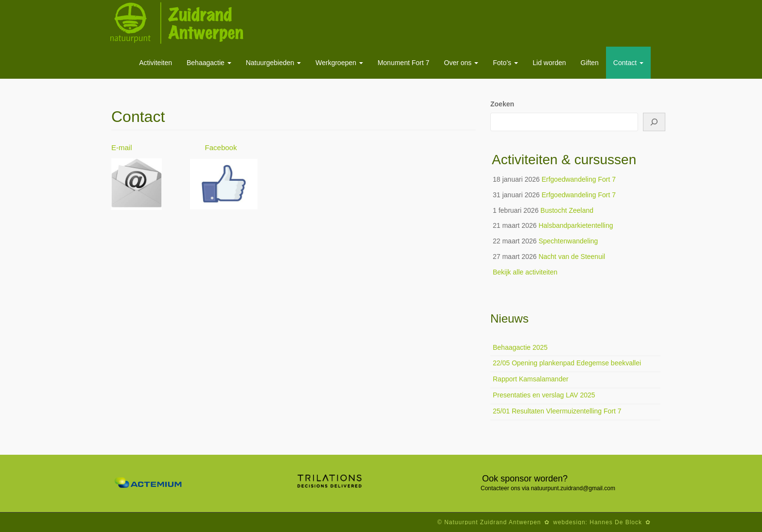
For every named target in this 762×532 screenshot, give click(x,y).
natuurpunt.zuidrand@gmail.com (573, 488)
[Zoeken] (654, 122)
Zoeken (502, 104)
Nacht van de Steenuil (572, 257)
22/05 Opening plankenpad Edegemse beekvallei (567, 363)
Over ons (461, 63)
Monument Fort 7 (404, 63)
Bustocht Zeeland (567, 210)
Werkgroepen (339, 63)
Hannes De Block (616, 522)
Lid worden (549, 63)
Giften (590, 63)
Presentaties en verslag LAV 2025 (544, 395)
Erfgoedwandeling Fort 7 (579, 179)
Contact (628, 63)
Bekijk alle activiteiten (525, 272)
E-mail (122, 147)
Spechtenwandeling (568, 241)
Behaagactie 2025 (520, 347)
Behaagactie (209, 63)
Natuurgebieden (274, 63)
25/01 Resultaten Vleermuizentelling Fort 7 (557, 411)
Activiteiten (156, 63)
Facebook (222, 147)
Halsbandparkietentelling (576, 225)
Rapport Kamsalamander (531, 379)
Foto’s (505, 63)
